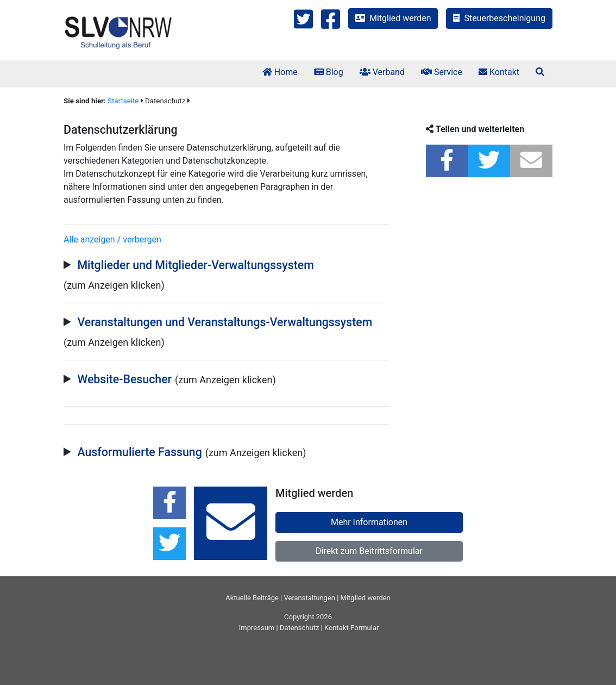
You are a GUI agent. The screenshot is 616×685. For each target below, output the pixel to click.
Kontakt (499, 72)
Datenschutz (299, 628)
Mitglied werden (393, 18)
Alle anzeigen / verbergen (112, 239)
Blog (329, 72)
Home (280, 72)
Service (442, 72)
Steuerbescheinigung (499, 18)
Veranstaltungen (310, 598)
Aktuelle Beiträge (252, 598)
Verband (382, 72)
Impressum (257, 628)
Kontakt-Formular (351, 628)
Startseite (123, 101)
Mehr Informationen (369, 522)
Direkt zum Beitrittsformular (369, 551)
